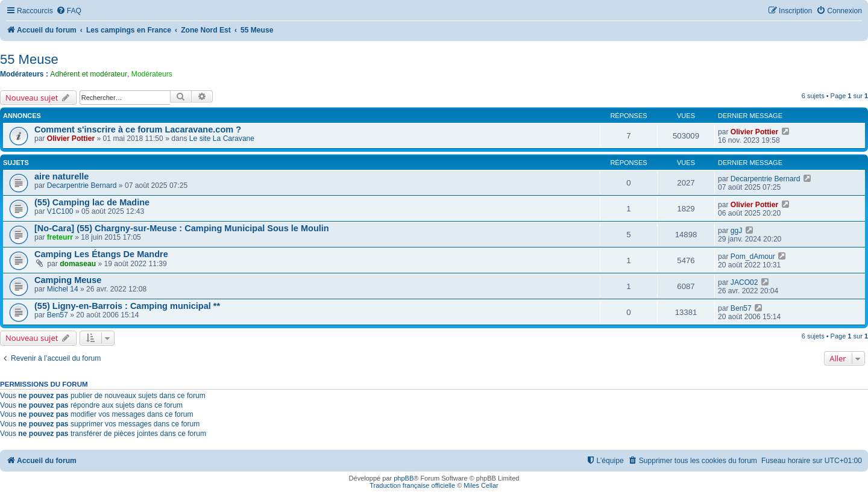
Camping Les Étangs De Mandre (101, 254)
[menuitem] (69, 11)
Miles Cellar (481, 485)
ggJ (737, 231)
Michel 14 (63, 289)
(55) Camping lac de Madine (92, 202)
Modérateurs (152, 74)
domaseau (78, 264)
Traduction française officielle (412, 485)
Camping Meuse (68, 280)
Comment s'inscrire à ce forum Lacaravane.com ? (138, 129)
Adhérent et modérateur (89, 74)
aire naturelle (61, 176)
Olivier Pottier (71, 139)
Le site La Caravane (222, 139)
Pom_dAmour (753, 257)
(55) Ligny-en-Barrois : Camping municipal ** (127, 306)
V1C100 (60, 211)
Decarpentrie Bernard (82, 185)
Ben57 (58, 315)
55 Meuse (29, 59)
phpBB (404, 478)
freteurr (60, 237)
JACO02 (744, 282)
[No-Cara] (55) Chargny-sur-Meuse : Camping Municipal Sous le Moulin (182, 228)
